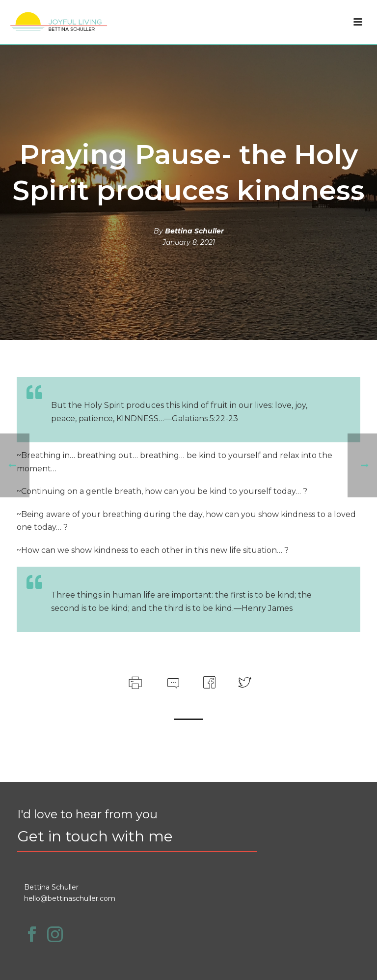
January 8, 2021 (189, 242)
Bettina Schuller (194, 231)
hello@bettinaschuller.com (70, 898)
